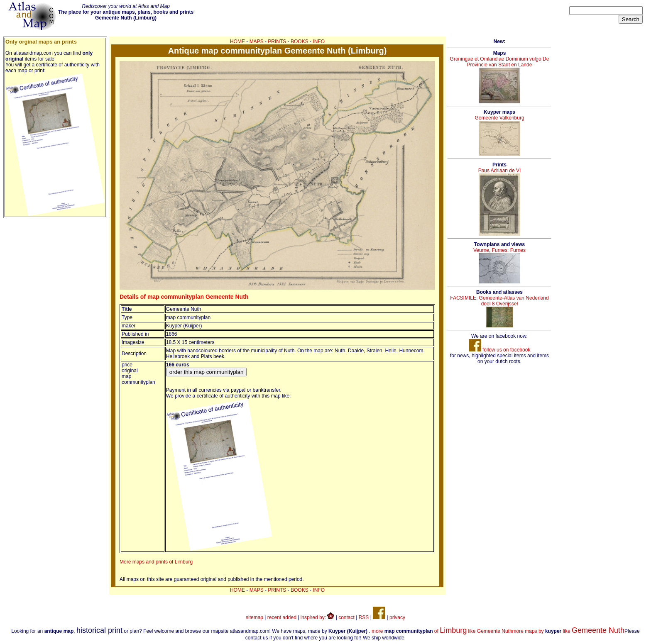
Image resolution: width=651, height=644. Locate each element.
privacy (397, 617)
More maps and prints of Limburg (156, 562)
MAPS (257, 41)
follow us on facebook (500, 350)
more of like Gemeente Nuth (442, 631)
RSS (364, 617)
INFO (319, 41)
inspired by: (318, 617)
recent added (282, 617)
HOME (237, 41)
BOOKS (300, 41)
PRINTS (277, 41)
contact (346, 617)
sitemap (255, 617)
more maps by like (568, 631)
